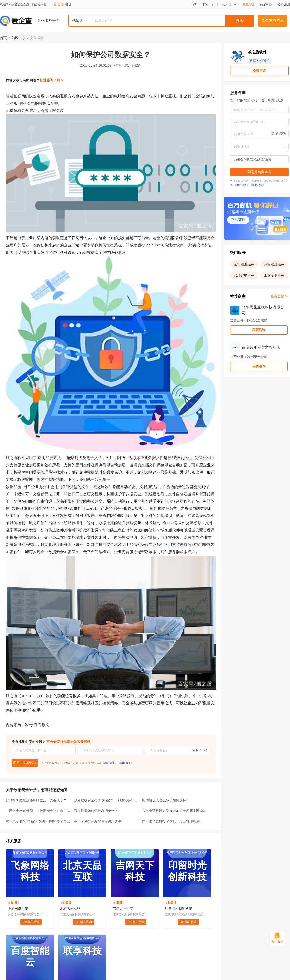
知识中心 (18, 38)
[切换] (67, 4)
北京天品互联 (70, 908)
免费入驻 (248, 4)
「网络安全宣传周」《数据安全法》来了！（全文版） (38, 811)
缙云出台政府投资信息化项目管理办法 (171, 821)
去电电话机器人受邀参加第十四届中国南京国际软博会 (175, 811)
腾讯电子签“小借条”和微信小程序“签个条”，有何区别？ (38, 821)
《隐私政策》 (125, 763)
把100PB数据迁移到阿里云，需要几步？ (36, 800)
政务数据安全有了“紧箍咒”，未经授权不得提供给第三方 (107, 800)
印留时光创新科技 (179, 908)
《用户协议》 (109, 763)
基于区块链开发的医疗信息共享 (98, 821)
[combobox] (161, 21)
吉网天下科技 (123, 908)
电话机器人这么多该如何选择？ (166, 800)
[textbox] (173, 21)
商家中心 (266, 4)
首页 (194, 5)
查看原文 (42, 725)
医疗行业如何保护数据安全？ (96, 811)
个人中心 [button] (228, 5)
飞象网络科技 (18, 908)
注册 (287, 4)
